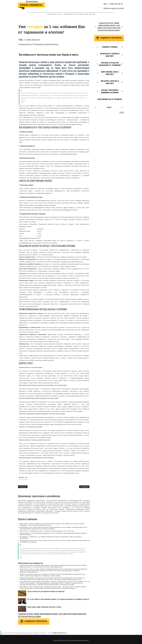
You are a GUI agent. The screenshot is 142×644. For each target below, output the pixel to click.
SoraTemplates (64, 640)
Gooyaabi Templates (83, 640)
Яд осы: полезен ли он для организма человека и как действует (46, 591)
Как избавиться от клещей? (110, 99)
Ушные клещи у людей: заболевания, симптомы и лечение (44, 607)
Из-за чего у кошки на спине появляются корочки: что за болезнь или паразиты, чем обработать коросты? (58, 599)
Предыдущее (84, 487)
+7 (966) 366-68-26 (115, 4)
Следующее (23, 487)
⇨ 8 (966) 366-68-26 (32, 40)
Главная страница (110, 47)
